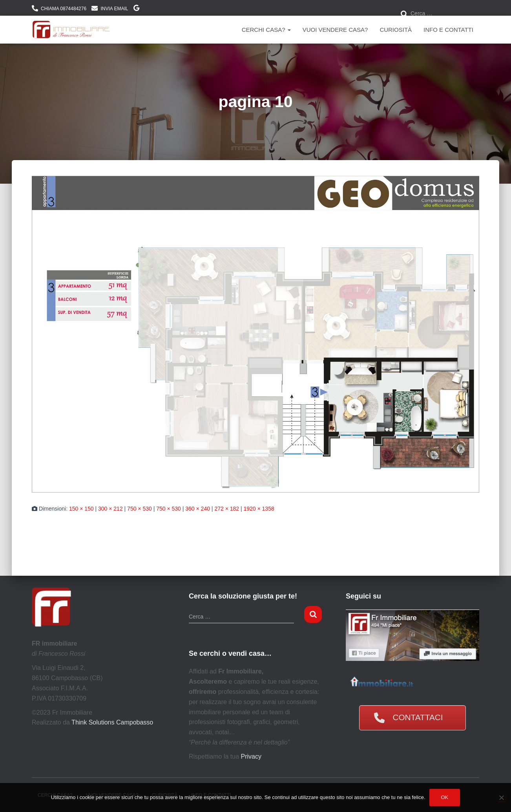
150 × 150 (81, 509)
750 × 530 (140, 509)
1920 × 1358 (259, 509)
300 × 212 (110, 509)
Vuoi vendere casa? (335, 30)
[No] (501, 797)
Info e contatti (448, 30)
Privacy (251, 756)
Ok (445, 797)
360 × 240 (198, 509)
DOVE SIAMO (136, 9)
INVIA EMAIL (114, 9)
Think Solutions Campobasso (112, 722)
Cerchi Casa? (266, 30)
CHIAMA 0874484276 (64, 9)
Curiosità (396, 30)
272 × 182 (227, 509)
